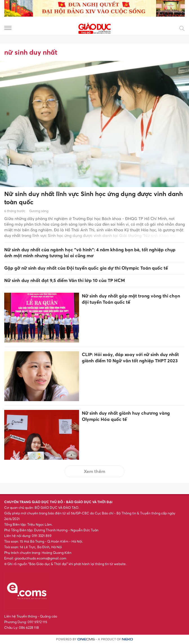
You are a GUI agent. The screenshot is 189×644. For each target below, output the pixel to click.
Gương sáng (39, 211)
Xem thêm (94, 471)
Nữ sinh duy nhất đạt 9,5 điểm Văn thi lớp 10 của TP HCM (65, 280)
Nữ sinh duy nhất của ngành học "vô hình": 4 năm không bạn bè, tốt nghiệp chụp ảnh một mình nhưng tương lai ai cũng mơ (90, 253)
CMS (86, 639)
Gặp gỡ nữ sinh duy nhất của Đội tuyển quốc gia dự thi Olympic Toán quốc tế (86, 268)
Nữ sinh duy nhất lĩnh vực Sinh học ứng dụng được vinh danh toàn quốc (94, 198)
